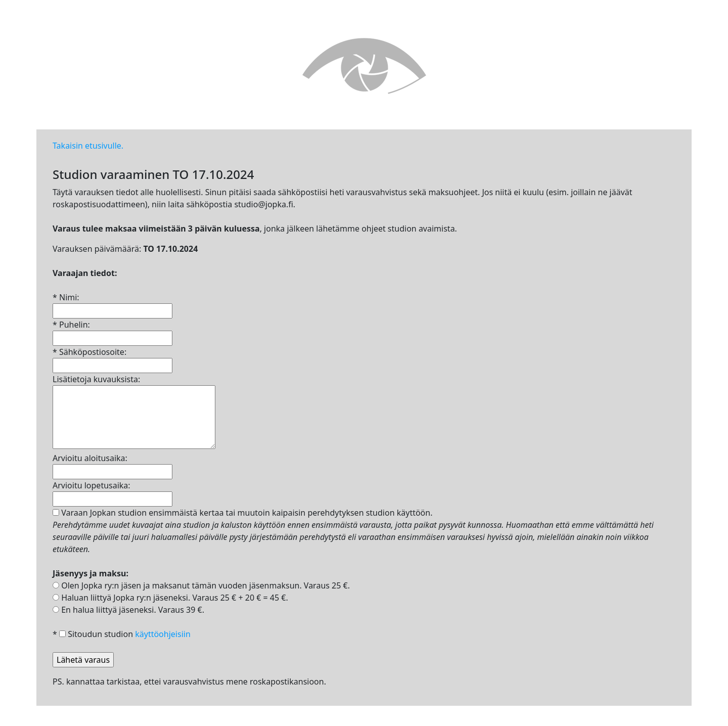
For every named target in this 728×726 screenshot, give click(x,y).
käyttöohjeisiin (163, 634)
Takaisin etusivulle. (88, 146)
